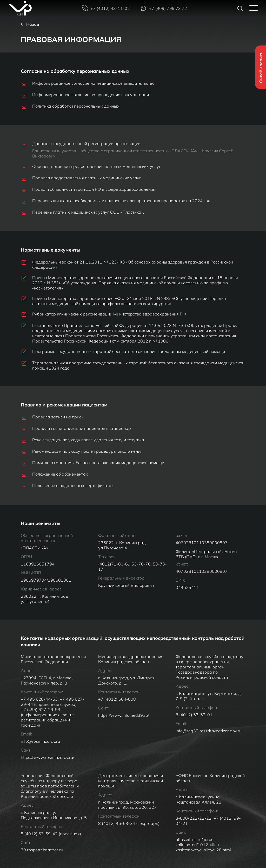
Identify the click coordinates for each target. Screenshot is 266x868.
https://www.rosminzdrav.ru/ (47, 771)
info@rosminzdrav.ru (40, 755)
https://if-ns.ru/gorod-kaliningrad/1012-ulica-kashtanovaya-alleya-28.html (203, 858)
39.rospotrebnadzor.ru (42, 863)
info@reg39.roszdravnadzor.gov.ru (209, 744)
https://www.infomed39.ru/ (124, 729)
